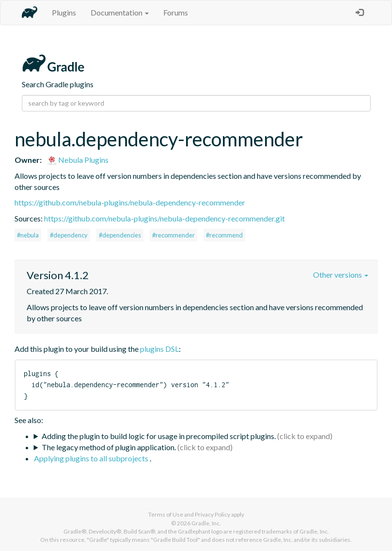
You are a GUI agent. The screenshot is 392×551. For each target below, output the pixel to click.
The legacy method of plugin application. (109, 447)
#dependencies (120, 235)
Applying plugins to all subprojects (92, 458)
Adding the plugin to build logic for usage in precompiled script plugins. (159, 436)
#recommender (173, 235)
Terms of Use (166, 514)
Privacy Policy (212, 514)
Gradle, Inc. (206, 523)
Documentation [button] (120, 12)
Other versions (341, 275)
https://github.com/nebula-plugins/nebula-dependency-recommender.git (165, 218)
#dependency (69, 235)
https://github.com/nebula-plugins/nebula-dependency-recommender (130, 202)
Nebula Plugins (78, 160)
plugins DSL (159, 349)
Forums (176, 12)
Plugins (64, 12)
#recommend (224, 235)
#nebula (28, 235)
